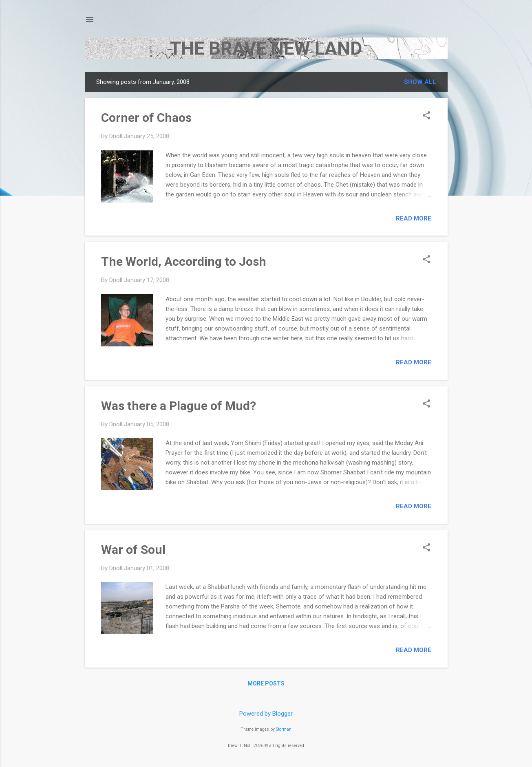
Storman (284, 729)
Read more (414, 218)
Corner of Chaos (146, 118)
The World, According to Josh (184, 261)
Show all (420, 82)
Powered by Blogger (266, 714)
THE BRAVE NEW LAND (266, 48)
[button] (426, 116)
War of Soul (133, 550)
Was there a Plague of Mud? (179, 406)
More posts (266, 683)
